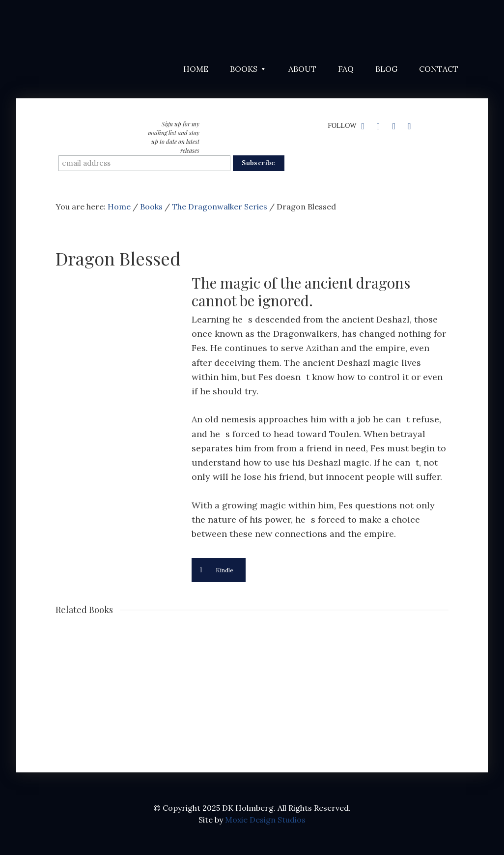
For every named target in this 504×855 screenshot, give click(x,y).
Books (151, 206)
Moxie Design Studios (265, 820)
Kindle (217, 570)
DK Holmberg (134, 29)
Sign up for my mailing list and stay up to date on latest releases (174, 137)
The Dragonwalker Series (220, 206)
